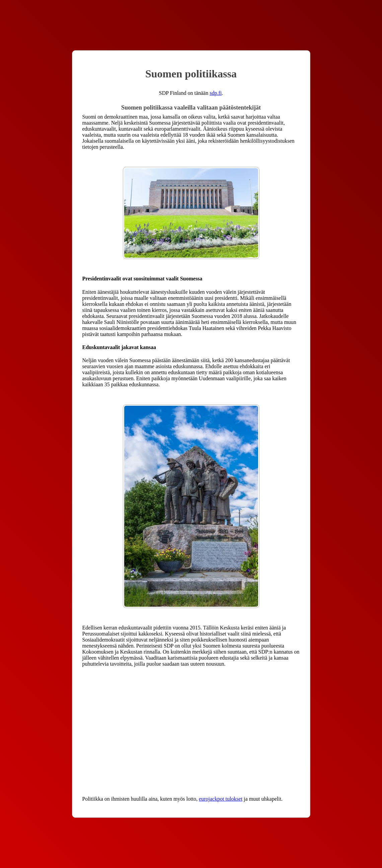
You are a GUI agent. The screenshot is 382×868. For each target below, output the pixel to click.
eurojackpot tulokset (221, 799)
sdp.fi (216, 93)
